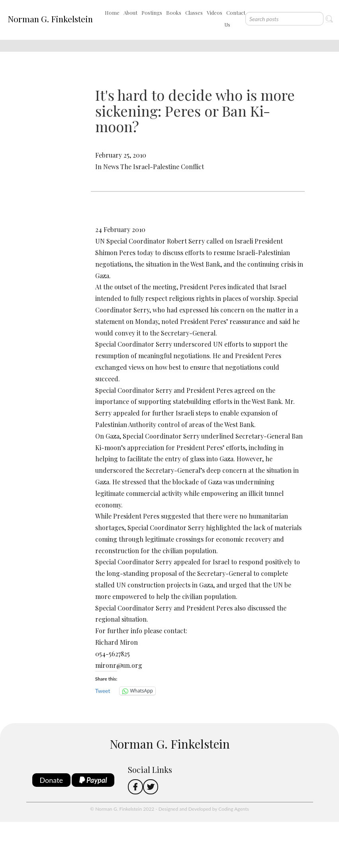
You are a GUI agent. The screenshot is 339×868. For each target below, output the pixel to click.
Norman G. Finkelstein (50, 19)
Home (112, 13)
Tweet (103, 691)
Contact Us (235, 19)
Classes (194, 13)
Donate (52, 780)
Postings (152, 13)
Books (174, 13)
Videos (215, 13)
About (130, 13)
